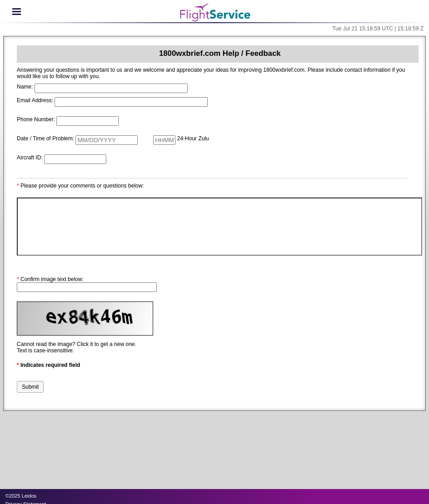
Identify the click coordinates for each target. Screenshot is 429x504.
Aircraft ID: (30, 158)
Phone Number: (36, 119)
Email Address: (35, 100)
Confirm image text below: (50, 279)
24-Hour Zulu (193, 138)
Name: (25, 87)
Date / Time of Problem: (45, 138)
